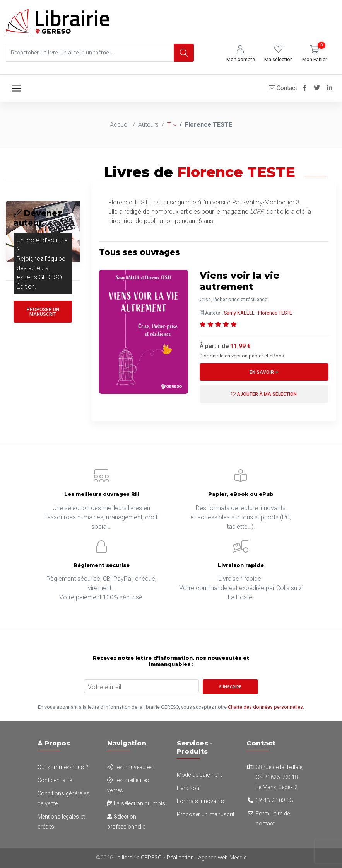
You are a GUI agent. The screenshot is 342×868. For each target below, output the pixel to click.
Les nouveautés (130, 767)
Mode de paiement (199, 775)
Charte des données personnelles (265, 707)
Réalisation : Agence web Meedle (207, 858)
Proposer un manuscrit (43, 312)
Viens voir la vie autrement (240, 281)
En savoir (264, 372)
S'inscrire (230, 687)
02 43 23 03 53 (274, 801)
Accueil (120, 125)
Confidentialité (55, 780)
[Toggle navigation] (17, 88)
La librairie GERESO (138, 858)
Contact (283, 88)
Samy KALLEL (239, 313)
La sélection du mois (136, 804)
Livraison (188, 788)
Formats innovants (200, 801)
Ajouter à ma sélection (264, 394)
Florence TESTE (275, 313)
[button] (241, 54)
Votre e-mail (104, 687)
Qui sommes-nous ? (63, 767)
